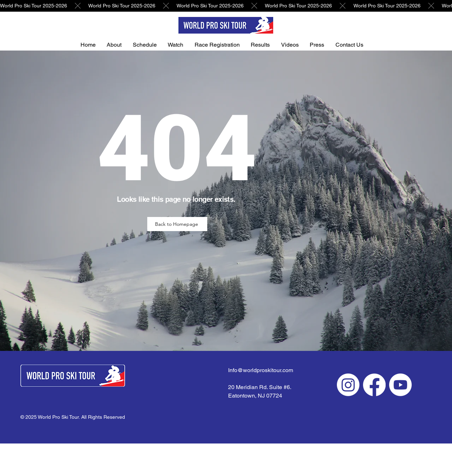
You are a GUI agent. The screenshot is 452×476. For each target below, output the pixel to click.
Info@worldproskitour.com (261, 370)
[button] (118, 45)
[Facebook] (374, 385)
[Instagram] (348, 385)
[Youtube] (400, 385)
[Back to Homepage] (177, 224)
